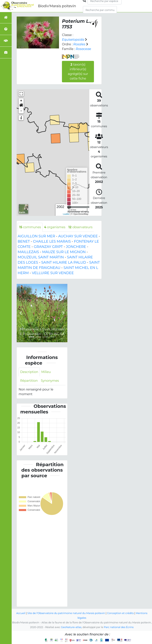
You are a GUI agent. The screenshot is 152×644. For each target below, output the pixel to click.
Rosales (79, 44)
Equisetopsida (73, 40)
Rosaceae (83, 49)
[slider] (69, 207)
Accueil (21, 613)
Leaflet (66, 214)
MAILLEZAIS (28, 252)
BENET (24, 241)
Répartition (29, 381)
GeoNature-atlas (71, 627)
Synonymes (50, 381)
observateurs (80, 227)
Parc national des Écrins (119, 627)
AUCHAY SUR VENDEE (78, 236)
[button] (21, 106)
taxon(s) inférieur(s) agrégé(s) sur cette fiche (78, 72)
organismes (55, 227)
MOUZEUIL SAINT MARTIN (41, 257)
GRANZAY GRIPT (48, 247)
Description (29, 372)
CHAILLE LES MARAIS (52, 241)
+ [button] (21, 101)
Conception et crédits (120, 613)
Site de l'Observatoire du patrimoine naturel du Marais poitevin (66, 613)
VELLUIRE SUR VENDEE (53, 273)
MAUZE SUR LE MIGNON (64, 252)
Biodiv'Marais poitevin (57, 6)
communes (30, 227)
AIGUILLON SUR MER (36, 236)
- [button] (21, 111)
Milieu (46, 372)
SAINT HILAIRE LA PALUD (64, 262)
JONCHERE (76, 247)
